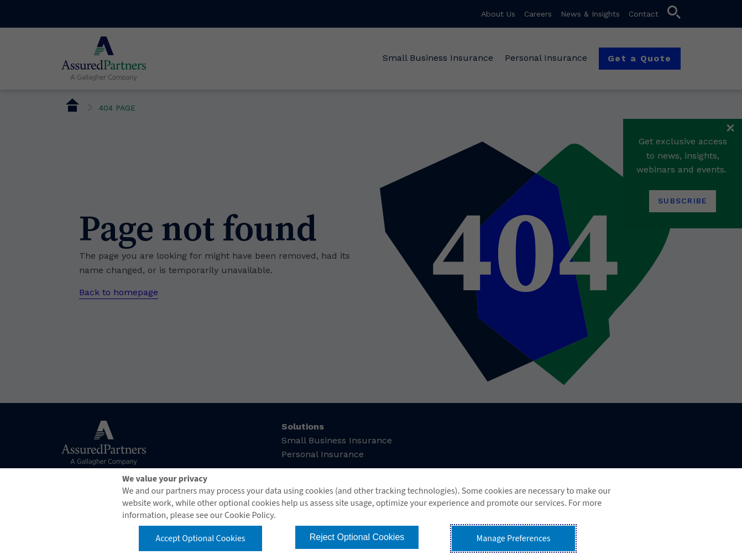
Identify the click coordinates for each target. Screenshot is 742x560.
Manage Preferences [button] (514, 538)
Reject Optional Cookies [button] (357, 537)
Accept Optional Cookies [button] (200, 538)
